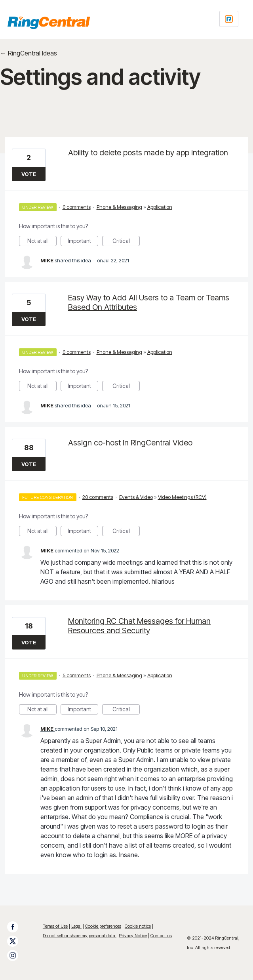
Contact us (161, 936)
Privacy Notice (133, 936)
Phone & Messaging (119, 207)
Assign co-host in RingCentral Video (130, 443)
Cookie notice (138, 926)
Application (160, 207)
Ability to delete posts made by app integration (148, 153)
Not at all (42, 242)
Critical (126, 242)
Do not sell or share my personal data (80, 936)
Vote (29, 174)
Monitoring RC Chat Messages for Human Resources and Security (139, 626)
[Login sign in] (229, 19)
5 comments (77, 675)
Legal (76, 926)
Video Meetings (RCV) (182, 497)
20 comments (98, 497)
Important (83, 242)
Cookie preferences (103, 926)
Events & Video (136, 497)
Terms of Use (55, 926)
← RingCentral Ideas (29, 53)
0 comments (77, 207)
